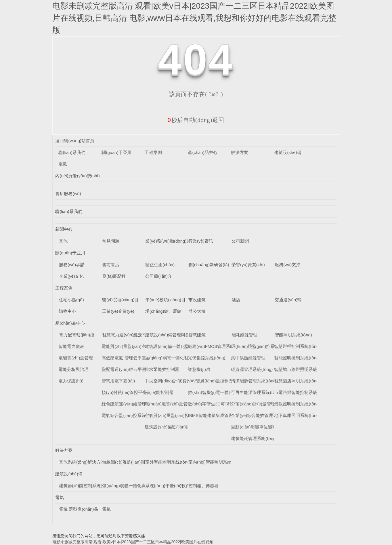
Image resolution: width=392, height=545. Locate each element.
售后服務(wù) (68, 194)
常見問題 (111, 241)
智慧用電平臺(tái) (118, 381)
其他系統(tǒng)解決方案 (82, 462)
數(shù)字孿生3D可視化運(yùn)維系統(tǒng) (230, 404)
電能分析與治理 (73, 369)
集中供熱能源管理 (248, 358)
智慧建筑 (197, 335)
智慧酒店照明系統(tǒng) (297, 381)
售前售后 (111, 265)
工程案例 (153, 152)
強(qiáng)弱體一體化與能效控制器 (135, 486)
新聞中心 (64, 229)
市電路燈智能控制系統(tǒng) (301, 392)
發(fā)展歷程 (114, 276)
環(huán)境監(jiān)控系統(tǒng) (261, 346)
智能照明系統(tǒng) (293, 335)
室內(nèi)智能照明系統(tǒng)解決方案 (224, 462)
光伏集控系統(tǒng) (206, 358)
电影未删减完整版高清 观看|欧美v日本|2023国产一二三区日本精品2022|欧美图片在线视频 (133, 542)
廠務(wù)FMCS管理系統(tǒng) (217, 346)
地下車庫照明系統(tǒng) (297, 415)
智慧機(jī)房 (199, 369)
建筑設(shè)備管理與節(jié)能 (173, 335)
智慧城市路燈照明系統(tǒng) (301, 369)
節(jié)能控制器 (159, 392)
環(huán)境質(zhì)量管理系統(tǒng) (178, 404)
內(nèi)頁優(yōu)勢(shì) (77, 176)
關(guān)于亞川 (116, 152)
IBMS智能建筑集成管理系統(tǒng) (220, 415)
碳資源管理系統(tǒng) (252, 369)
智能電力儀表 (71, 346)
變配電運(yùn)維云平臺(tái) (127, 369)
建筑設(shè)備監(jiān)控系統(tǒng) (177, 427)
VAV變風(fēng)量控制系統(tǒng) (218, 381)
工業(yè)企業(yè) (118, 311)
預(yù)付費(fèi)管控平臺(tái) (128, 392)
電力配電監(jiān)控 (77, 335)
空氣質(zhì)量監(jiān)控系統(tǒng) (177, 415)
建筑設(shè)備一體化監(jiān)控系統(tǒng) (184, 346)
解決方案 (240, 152)
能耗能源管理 (244, 335)
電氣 (63, 164)
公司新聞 (240, 241)
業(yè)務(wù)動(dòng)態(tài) (172, 241)
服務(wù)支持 (287, 265)
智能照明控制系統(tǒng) (297, 358)
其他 (63, 241)
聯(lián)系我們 (72, 152)
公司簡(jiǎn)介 (159, 276)
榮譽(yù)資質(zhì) (248, 265)
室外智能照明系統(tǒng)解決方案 (177, 462)
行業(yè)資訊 (201, 241)
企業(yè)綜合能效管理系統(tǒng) (262, 415)
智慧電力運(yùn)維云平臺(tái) (130, 335)
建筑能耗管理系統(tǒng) (254, 438)
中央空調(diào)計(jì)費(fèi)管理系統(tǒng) (184, 381)
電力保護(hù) (71, 381)
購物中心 (68, 311)
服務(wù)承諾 (72, 265)
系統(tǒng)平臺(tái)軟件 (168, 486)
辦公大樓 (197, 311)
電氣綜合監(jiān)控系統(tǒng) (129, 415)
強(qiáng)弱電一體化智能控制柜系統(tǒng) (185, 358)
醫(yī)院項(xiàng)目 (121, 300)
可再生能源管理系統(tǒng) (256, 392)
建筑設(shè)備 (288, 152)
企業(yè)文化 (71, 276)
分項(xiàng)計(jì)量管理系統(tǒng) (263, 404)
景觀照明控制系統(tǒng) (297, 404)
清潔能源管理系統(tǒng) (254, 381)
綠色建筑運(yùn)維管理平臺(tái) (132, 404)
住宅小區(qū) (71, 300)
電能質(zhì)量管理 (76, 358)
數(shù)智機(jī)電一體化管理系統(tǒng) (225, 392)
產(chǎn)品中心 (202, 152)
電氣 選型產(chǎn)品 (79, 509)
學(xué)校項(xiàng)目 (165, 300)
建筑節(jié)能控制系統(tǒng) (86, 486)
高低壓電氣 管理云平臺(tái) (127, 358)
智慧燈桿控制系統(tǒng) (297, 346)
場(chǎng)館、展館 (163, 311)
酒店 (236, 300)
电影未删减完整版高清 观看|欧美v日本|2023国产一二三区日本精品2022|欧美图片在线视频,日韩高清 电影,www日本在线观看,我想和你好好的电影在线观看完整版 (194, 18)
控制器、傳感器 (203, 486)
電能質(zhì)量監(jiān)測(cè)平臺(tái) (135, 346)
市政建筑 (197, 300)
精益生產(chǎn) (160, 265)
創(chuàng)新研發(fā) (209, 265)
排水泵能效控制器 (162, 369)
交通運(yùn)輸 (288, 300)
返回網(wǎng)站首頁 (75, 141)
